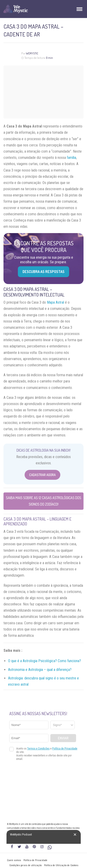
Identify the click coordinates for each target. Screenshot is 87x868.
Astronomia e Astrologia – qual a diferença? (40, 670)
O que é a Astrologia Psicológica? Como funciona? (45, 661)
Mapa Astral (55, 302)
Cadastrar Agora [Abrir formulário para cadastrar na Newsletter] (42, 475)
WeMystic (32, 53)
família (71, 158)
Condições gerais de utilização (26, 865)
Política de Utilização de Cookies (61, 865)
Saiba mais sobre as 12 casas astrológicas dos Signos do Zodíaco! (44, 501)
